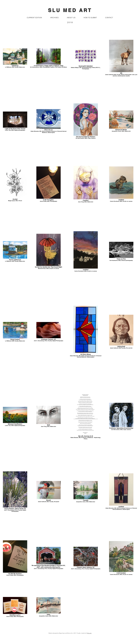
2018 (70, 22)
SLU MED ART (70, 10)
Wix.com (89, 633)
